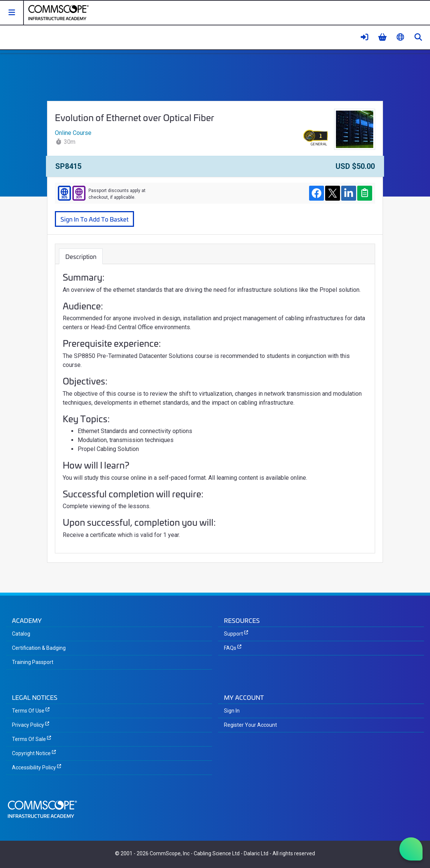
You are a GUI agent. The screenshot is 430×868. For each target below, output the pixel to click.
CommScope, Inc (170, 853)
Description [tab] (81, 256)
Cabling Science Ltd (217, 853)
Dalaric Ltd (256, 853)
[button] (12, 13)
